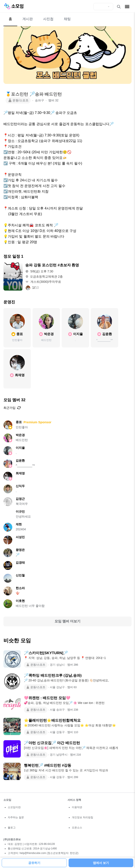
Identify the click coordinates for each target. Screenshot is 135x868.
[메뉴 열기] (127, 7)
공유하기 (34, 863)
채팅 (67, 19)
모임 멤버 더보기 (68, 621)
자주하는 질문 (16, 817)
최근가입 (12, 408)
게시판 (28, 19)
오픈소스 (77, 828)
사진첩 (48, 19)
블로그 (12, 828)
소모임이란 (14, 807)
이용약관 (77, 807)
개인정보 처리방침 (82, 817)
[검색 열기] (119, 7)
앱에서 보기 (101, 863)
